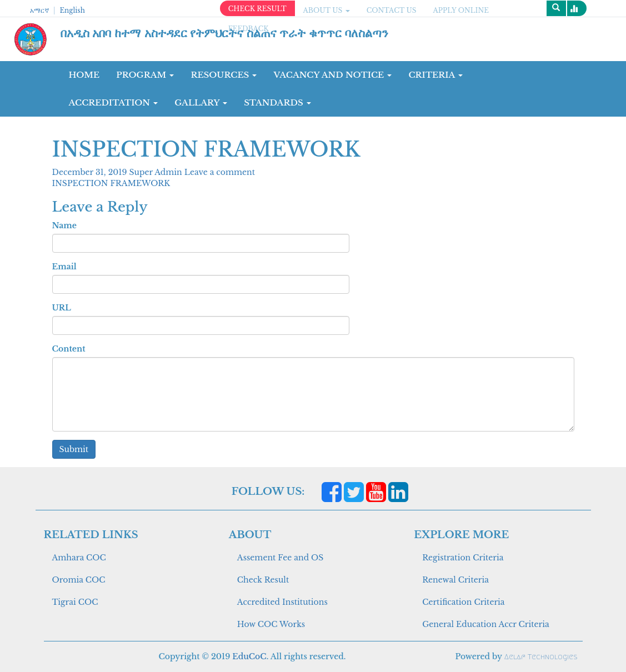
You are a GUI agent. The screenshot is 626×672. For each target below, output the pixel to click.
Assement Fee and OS (281, 558)
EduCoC (249, 656)
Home (84, 75)
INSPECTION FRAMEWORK (111, 183)
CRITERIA (435, 75)
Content (69, 349)
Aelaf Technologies (541, 657)
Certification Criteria (463, 602)
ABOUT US (327, 10)
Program (145, 75)
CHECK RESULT (257, 9)
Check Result (263, 580)
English (72, 10)
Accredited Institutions (282, 602)
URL (62, 308)
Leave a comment (220, 172)
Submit (74, 449)
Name (64, 225)
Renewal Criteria (455, 580)
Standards (277, 102)
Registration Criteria (463, 558)
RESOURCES (224, 75)
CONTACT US (392, 10)
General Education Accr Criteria (486, 624)
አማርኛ (39, 10)
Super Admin (157, 172)
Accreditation (114, 102)
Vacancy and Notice (332, 75)
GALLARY (201, 102)
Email (64, 267)
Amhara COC (79, 558)
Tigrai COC (75, 602)
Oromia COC (79, 580)
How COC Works (271, 624)
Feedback (249, 29)
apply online (461, 10)
